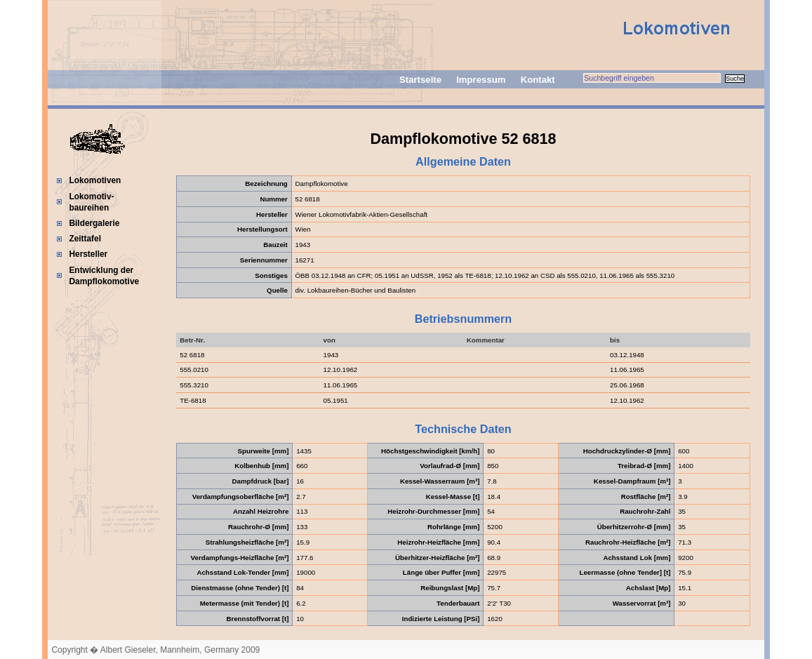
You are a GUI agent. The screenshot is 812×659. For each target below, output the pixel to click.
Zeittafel (85, 239)
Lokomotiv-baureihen (91, 202)
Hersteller (88, 254)
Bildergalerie (94, 223)
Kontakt (538, 80)
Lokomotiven (95, 180)
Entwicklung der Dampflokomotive (104, 276)
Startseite (420, 80)
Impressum (481, 80)
